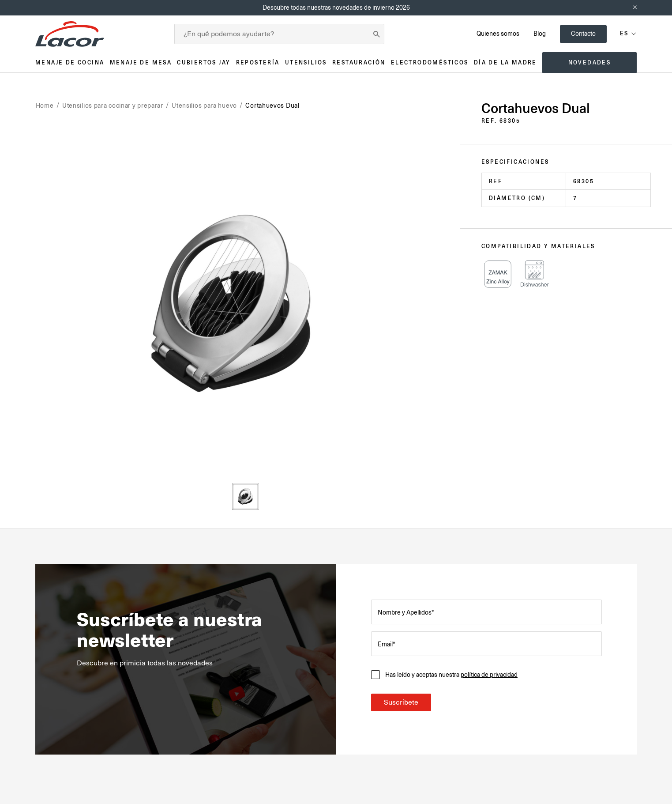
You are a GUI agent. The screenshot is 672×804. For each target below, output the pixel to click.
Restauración (359, 62)
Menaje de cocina (70, 62)
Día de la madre (505, 62)
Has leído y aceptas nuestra (451, 675)
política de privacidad (489, 675)
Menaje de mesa (141, 62)
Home (45, 106)
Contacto (583, 34)
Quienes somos (498, 34)
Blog (540, 34)
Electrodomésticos (430, 62)
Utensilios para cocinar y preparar (113, 106)
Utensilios (306, 62)
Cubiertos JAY (204, 62)
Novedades (590, 62)
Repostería (258, 62)
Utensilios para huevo (204, 106)
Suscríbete (401, 702)
